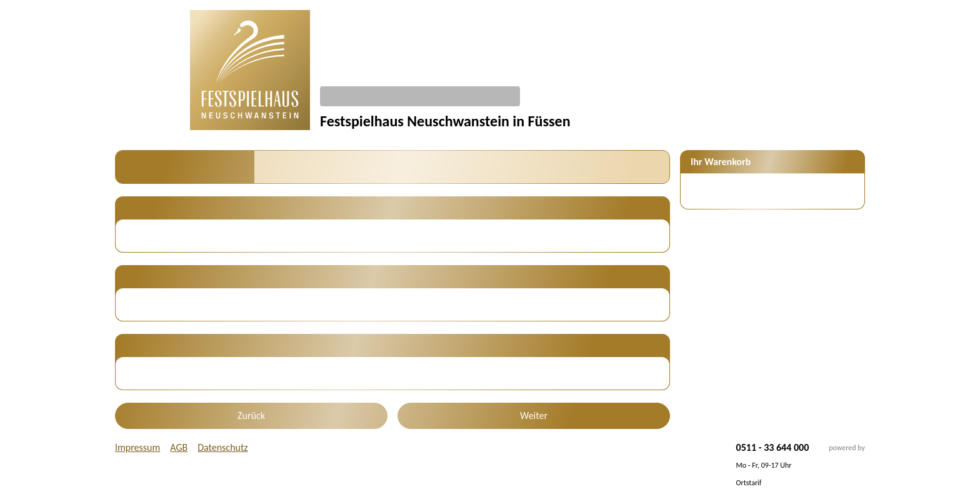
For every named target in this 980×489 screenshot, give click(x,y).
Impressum (137, 447)
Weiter (534, 416)
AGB (179, 447)
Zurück (251, 416)
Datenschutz (222, 447)
